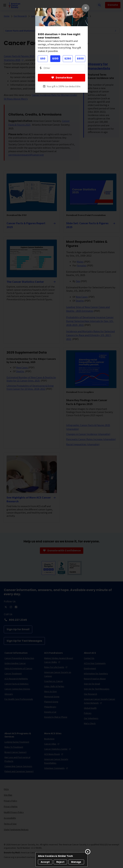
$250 (68, 59)
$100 (55, 59)
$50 (43, 59)
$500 (80, 59)
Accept (45, 862)
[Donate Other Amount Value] (61, 68)
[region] (61, 859)
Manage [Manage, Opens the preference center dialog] (76, 862)
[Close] (88, 852)
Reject (60, 862)
